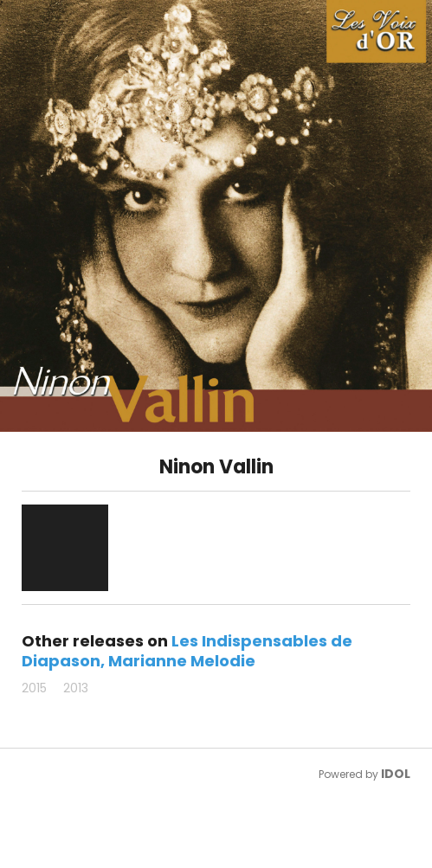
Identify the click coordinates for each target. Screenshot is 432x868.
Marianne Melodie (182, 661)
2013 (76, 688)
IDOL (396, 774)
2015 (34, 688)
